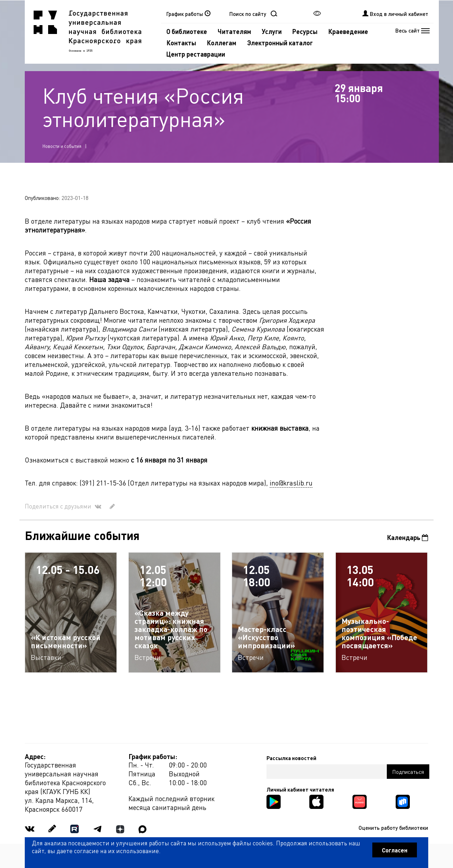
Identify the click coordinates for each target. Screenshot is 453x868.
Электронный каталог (280, 43)
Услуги (272, 31)
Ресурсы (305, 31)
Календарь (408, 537)
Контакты (181, 43)
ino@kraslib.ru (291, 483)
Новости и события (62, 146)
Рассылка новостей (291, 758)
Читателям (234, 31)
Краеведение (348, 31)
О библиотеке (187, 31)
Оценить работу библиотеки (393, 828)
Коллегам (222, 43)
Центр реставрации (196, 54)
